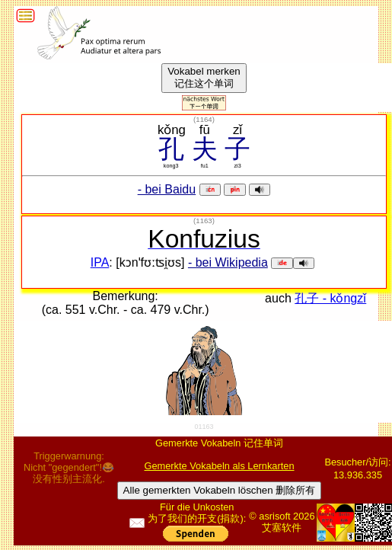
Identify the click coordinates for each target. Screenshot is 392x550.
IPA (100, 262)
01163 (204, 427)
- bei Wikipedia (228, 262)
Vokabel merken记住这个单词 (204, 77)
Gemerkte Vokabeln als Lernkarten (219, 466)
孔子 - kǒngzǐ (330, 298)
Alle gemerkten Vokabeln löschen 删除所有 (220, 490)
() (204, 119)
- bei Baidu (167, 189)
